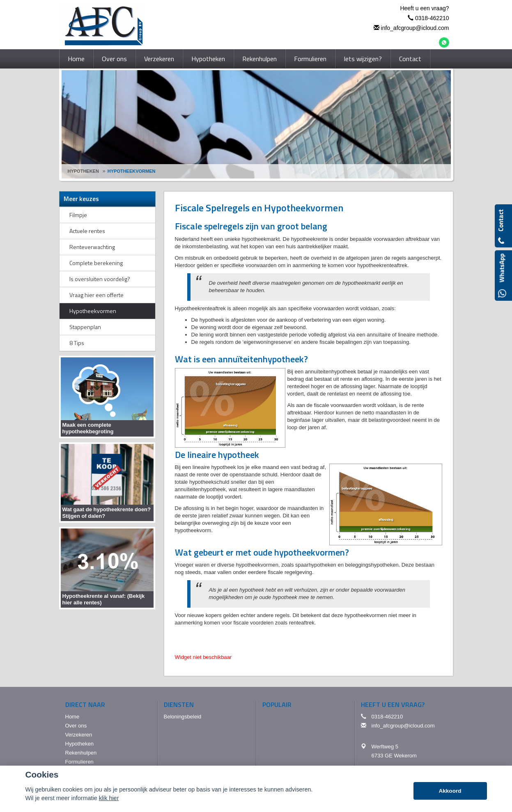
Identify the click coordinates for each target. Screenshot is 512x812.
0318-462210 (432, 18)
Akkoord (450, 791)
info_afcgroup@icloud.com (415, 28)
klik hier (109, 798)
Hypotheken (83, 171)
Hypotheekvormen (132, 171)
